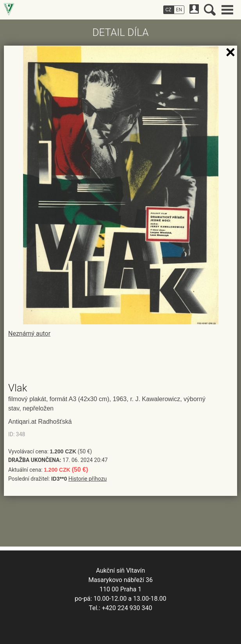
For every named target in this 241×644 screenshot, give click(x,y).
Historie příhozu (87, 479)
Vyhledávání (210, 10)
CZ (169, 10)
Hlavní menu (227, 10)
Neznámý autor (29, 333)
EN (179, 10)
